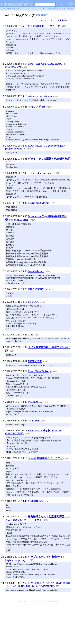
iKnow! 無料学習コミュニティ (45, 458)
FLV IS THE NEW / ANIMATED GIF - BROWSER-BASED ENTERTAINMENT (38, 585)
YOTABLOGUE (37, 501)
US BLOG (34, 302)
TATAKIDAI (35, 361)
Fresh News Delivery (39, 371)
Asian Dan (34, 421)
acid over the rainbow (40, 96)
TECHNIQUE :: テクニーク (44, 26)
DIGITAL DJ (35, 402)
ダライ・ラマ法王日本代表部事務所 (49, 159)
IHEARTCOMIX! (38, 289)
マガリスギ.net (36, 107)
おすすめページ (64, 20)
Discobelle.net (36, 271)
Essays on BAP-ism (39, 203)
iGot (30, 335)
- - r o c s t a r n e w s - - (41, 173)
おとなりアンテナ (48, 20)
